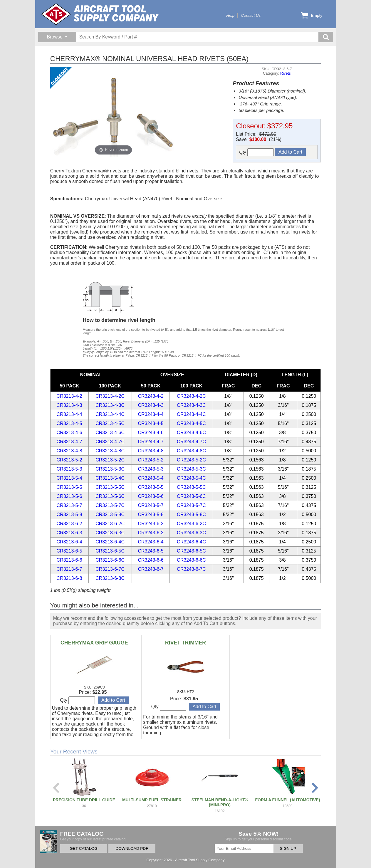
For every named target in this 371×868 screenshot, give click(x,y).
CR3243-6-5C (191, 551)
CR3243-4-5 (151, 423)
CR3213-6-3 (69, 533)
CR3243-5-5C (191, 487)
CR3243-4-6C (191, 433)
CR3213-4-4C (110, 414)
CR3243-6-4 (151, 542)
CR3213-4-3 (69, 405)
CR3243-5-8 (151, 514)
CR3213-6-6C (110, 560)
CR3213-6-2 (69, 524)
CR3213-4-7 (69, 442)
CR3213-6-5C (110, 551)
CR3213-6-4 (69, 542)
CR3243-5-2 (151, 460)
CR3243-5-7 (151, 505)
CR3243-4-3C (191, 405)
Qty (256, 152)
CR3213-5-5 (69, 487)
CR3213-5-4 (69, 478)
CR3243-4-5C (191, 423)
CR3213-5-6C (110, 496)
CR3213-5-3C (110, 469)
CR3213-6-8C (110, 578)
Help (230, 15)
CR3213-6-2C (110, 524)
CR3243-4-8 (151, 451)
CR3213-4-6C (110, 433)
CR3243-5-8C (191, 514)
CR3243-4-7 (151, 442)
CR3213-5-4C (110, 478)
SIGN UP (288, 848)
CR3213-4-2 (69, 396)
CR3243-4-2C (191, 396)
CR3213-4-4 (69, 414)
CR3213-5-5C (110, 487)
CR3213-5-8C (110, 514)
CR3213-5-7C (110, 505)
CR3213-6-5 (69, 551)
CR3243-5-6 (151, 496)
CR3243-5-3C (191, 469)
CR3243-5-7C (191, 505)
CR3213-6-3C (110, 533)
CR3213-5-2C (110, 460)
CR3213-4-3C (110, 405)
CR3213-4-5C (110, 423)
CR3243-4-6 (151, 433)
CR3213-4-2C (110, 396)
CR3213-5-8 (69, 514)
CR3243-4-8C (191, 451)
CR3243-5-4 (151, 478)
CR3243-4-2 (151, 396)
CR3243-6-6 (151, 560)
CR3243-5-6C (191, 496)
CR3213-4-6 (69, 433)
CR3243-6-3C (191, 533)
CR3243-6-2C (191, 524)
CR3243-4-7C (191, 442)
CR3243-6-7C (191, 569)
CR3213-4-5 (69, 423)
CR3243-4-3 (151, 405)
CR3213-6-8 (69, 578)
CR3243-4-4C (191, 414)
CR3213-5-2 (69, 460)
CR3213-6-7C (110, 569)
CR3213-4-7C (110, 442)
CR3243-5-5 (151, 487)
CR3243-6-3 (151, 533)
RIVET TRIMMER (185, 643)
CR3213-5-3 (69, 469)
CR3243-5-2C (191, 460)
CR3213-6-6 (69, 560)
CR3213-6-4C (110, 542)
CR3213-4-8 (69, 451)
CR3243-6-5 (151, 551)
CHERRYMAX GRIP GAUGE (94, 643)
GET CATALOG (83, 848)
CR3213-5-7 (69, 505)
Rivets (286, 73)
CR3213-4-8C (110, 451)
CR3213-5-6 (69, 496)
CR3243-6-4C (191, 542)
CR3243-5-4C (191, 478)
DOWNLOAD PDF (132, 848)
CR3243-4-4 (151, 414)
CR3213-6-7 (69, 569)
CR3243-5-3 (151, 469)
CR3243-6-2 (151, 524)
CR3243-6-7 (151, 569)
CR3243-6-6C (191, 560)
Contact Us (251, 15)
